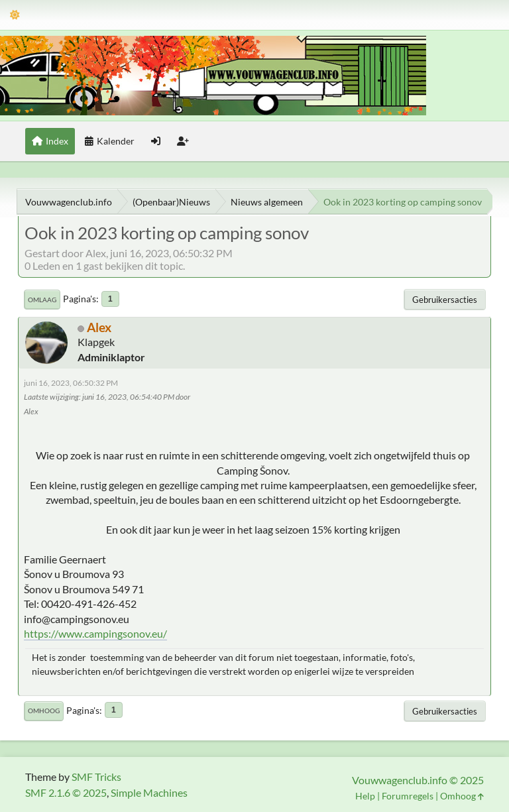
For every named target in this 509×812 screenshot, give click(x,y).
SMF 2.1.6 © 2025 (66, 792)
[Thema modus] (15, 15)
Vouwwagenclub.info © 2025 (418, 780)
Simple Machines (149, 792)
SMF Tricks (96, 777)
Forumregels (408, 796)
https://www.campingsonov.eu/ (95, 633)
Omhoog (44, 711)
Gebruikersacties (445, 300)
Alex (99, 327)
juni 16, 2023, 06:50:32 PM (71, 383)
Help (365, 796)
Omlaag (42, 300)
